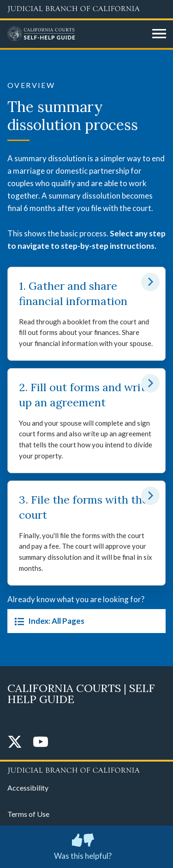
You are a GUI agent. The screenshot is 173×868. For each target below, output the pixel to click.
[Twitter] (15, 742)
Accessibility (28, 788)
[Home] (76, 34)
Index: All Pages (48, 621)
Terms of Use (28, 814)
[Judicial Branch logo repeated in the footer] (86, 769)
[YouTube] (41, 742)
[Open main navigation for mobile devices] (159, 34)
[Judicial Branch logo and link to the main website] (86, 9)
